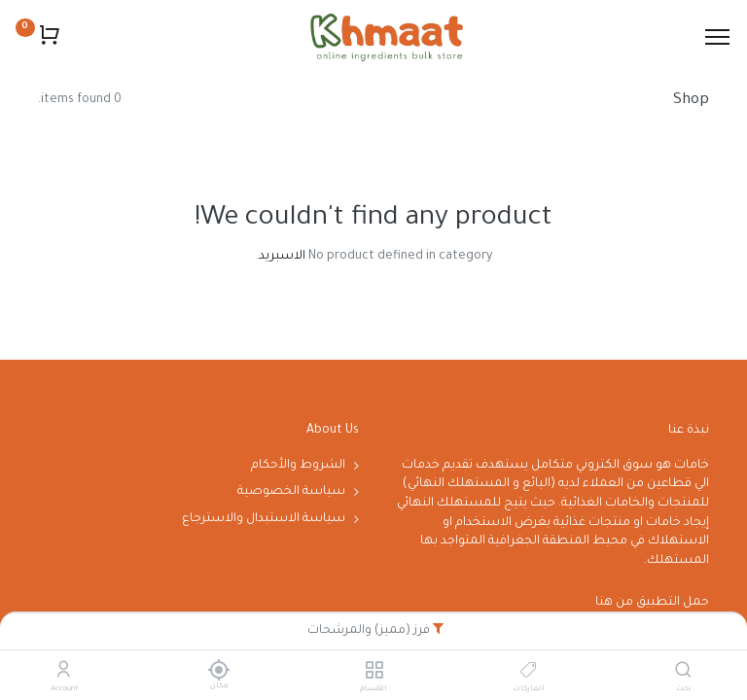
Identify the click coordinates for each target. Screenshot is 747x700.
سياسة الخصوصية (291, 492)
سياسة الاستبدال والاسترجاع (264, 519)
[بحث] (683, 674)
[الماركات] (529, 674)
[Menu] (717, 37)
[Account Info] (64, 674)
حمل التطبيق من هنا (652, 603)
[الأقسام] (374, 674)
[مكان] (218, 670)
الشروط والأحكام (298, 466)
